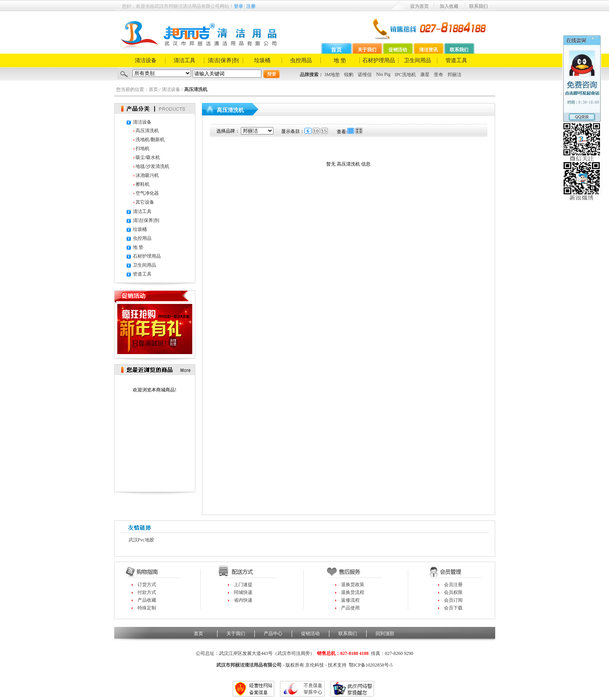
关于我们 (367, 50)
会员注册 (453, 585)
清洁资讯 (428, 50)
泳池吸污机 (147, 175)
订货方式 (147, 585)
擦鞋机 (143, 184)
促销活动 (398, 50)
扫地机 (143, 148)
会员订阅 (453, 600)
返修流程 (350, 600)
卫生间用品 (418, 60)
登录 (238, 6)
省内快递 (243, 600)
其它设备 (145, 202)
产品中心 (273, 634)
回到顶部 (385, 634)
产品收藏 (147, 600)
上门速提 (243, 585)
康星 (425, 75)
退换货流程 (353, 592)
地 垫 (340, 60)
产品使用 (350, 608)
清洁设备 (146, 60)
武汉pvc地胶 (141, 540)
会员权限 (453, 592)
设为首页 (419, 6)
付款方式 (147, 592)
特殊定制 (147, 608)
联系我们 (478, 6)
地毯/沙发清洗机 (152, 166)
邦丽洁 (454, 75)
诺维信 (365, 75)
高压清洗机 (147, 131)
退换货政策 (353, 585)
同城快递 (243, 592)
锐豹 (349, 75)
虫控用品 (301, 60)
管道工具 (456, 60)
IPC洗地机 (405, 75)
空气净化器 (147, 193)
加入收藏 (449, 6)
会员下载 (453, 608)
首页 (336, 50)
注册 (251, 6)
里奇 (438, 75)
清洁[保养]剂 (223, 60)
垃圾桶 (262, 60)
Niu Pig (383, 74)
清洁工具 (184, 60)
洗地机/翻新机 (150, 140)
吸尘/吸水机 (148, 157)
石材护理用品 (379, 60)
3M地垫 (332, 75)
